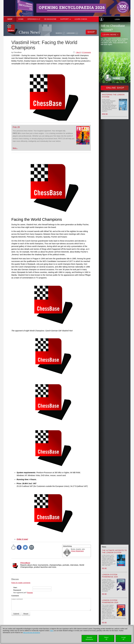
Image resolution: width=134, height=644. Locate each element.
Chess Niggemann (77, 551)
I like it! (78, 52)
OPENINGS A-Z (34, 19)
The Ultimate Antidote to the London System (114, 551)
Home (21, 19)
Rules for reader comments (21, 583)
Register (30, 593)
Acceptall (123, 638)
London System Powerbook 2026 (110, 601)
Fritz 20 (16, 127)
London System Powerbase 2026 (110, 576)
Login (117, 19)
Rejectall (106, 638)
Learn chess (81, 19)
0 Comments (86, 52)
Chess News (29, 32)
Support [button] (65, 19)
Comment (15, 596)
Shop (10, 19)
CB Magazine (50, 19)
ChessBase (25, 563)
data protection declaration (32, 633)
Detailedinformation (89, 638)
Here (52, 631)
